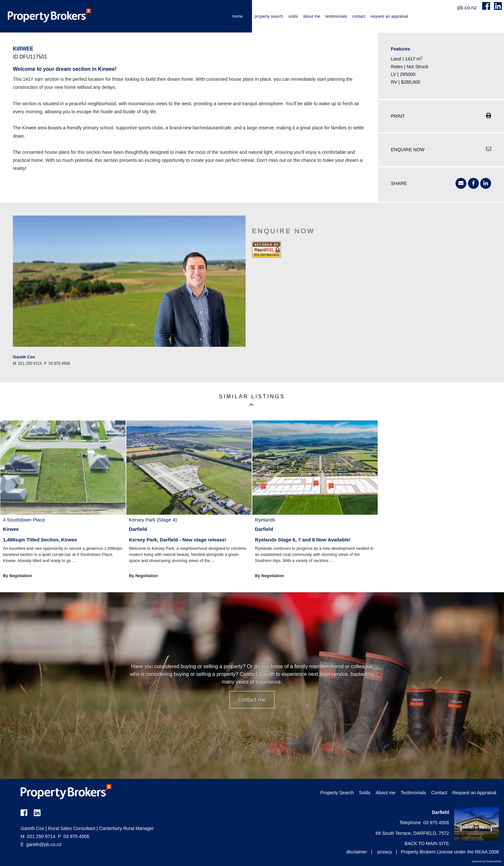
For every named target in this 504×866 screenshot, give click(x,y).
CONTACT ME (252, 700)
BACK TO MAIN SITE (427, 843)
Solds (293, 16)
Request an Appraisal (389, 16)
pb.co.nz (468, 8)
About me (312, 16)
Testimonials (336, 16)
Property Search (269, 16)
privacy (385, 852)
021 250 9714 (38, 836)
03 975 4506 (73, 836)
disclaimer (357, 852)
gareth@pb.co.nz (44, 844)
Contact (359, 16)
